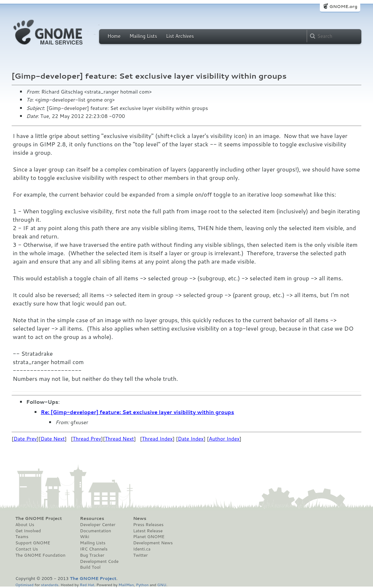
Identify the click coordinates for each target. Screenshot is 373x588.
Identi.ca (142, 549)
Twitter (140, 555)
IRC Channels (94, 549)
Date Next (52, 439)
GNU (162, 585)
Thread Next (119, 439)
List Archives (180, 36)
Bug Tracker (92, 555)
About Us (25, 525)
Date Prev (25, 439)
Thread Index (158, 439)
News (140, 518)
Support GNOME (33, 543)
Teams (22, 537)
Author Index (224, 439)
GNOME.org (343, 6)
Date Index (191, 439)
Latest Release (148, 531)
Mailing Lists (143, 36)
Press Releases (148, 525)
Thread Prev (87, 439)
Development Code (99, 561)
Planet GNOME (149, 537)
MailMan (126, 585)
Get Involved (28, 531)
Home (114, 36)
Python (142, 585)
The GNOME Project (39, 518)
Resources (92, 518)
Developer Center (98, 525)
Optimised (24, 585)
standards (50, 585)
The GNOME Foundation (40, 555)
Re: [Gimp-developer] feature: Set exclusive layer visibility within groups (138, 412)
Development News (153, 543)
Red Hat (87, 585)
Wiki (85, 537)
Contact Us (27, 549)
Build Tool (90, 567)
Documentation (96, 531)
